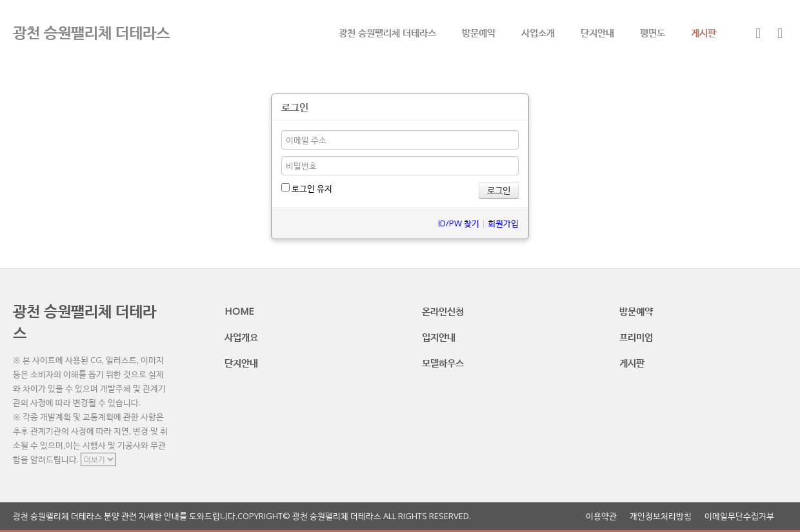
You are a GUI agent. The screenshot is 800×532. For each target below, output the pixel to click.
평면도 (653, 32)
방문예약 (479, 32)
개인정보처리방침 (661, 516)
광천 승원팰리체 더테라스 (387, 32)
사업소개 (538, 32)
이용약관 (601, 516)
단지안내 (597, 32)
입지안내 (439, 337)
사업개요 (241, 337)
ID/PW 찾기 (459, 223)
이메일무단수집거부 (739, 516)
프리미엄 (636, 337)
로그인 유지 (307, 188)
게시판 (704, 32)
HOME (239, 311)
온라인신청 (443, 311)
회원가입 (503, 223)
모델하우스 (443, 362)
